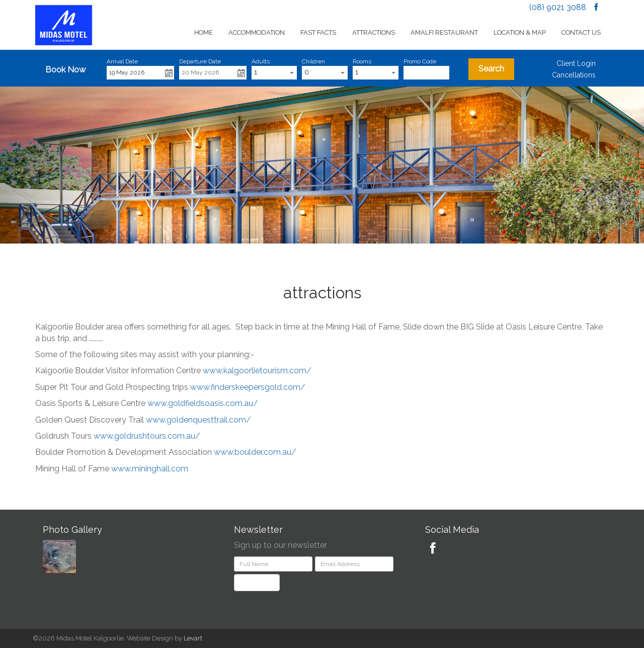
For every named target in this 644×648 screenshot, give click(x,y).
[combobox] (274, 73)
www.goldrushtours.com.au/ (147, 436)
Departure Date (200, 61)
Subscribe (257, 583)
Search (491, 69)
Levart (193, 638)
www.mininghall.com (150, 469)
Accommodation (257, 32)
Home (204, 32)
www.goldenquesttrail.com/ (198, 420)
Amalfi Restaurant (444, 32)
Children (313, 61)
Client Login (576, 63)
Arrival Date (122, 61)
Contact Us (581, 32)
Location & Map (520, 32)
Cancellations (574, 75)
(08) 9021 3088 (558, 7)
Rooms (362, 61)
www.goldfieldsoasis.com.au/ (203, 403)
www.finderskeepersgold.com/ (248, 387)
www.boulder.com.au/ (255, 452)
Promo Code (420, 61)
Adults (261, 61)
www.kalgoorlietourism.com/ (257, 371)
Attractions (374, 32)
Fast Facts (318, 32)
